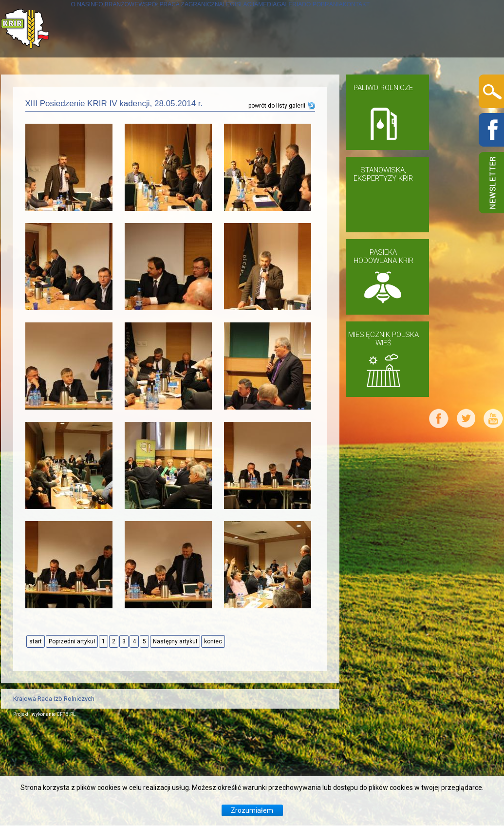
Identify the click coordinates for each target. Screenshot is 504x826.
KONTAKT (43, 143)
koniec (213, 739)
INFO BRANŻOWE (95, 86)
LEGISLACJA (301, 86)
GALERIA (392, 86)
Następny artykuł (175, 739)
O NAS (37, 86)
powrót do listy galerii (277, 204)
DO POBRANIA (450, 86)
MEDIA (350, 86)
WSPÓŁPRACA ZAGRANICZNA (203, 86)
